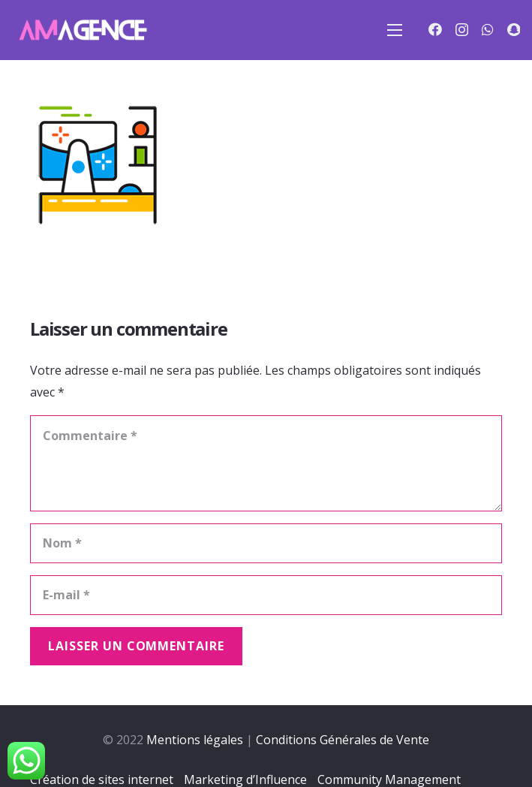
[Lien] (82, 30)
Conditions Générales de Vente (343, 740)
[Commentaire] (266, 463)
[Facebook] (435, 29)
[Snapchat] (514, 29)
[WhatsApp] (488, 29)
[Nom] (266, 543)
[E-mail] (266, 595)
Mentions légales (195, 740)
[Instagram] (462, 30)
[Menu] (395, 30)
